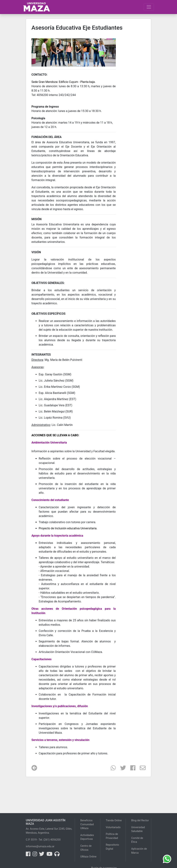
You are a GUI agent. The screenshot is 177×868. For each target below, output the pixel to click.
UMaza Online (88, 857)
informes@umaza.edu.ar (40, 846)
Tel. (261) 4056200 (50, 840)
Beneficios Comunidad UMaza (87, 824)
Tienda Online (114, 820)
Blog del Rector (140, 820)
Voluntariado (113, 827)
